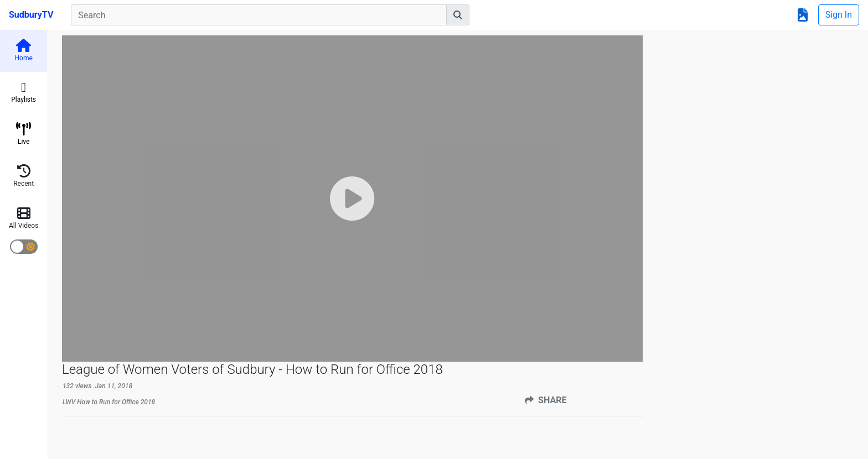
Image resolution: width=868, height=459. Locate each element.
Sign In (839, 15)
